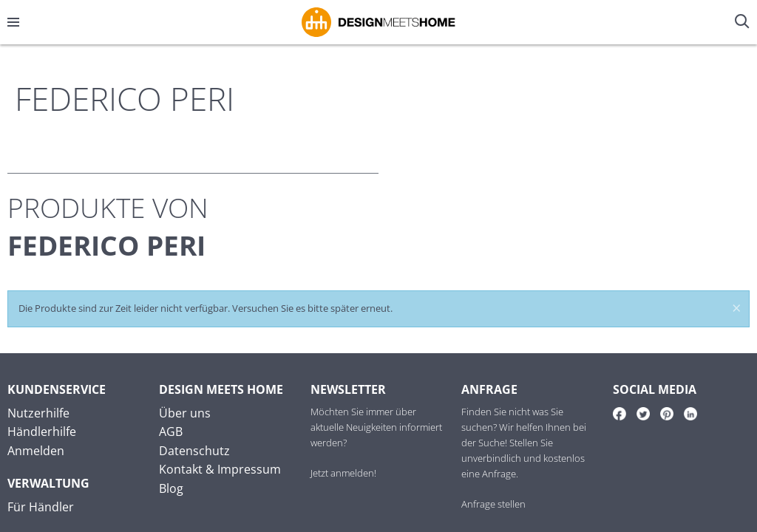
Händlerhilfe (42, 432)
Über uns (185, 413)
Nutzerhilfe (38, 413)
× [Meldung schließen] (737, 310)
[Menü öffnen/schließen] (13, 22)
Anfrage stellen (493, 504)
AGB (171, 432)
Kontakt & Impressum (220, 469)
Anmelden (36, 451)
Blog (171, 488)
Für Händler (41, 507)
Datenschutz (194, 451)
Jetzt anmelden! (343, 473)
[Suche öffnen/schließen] (744, 22)
